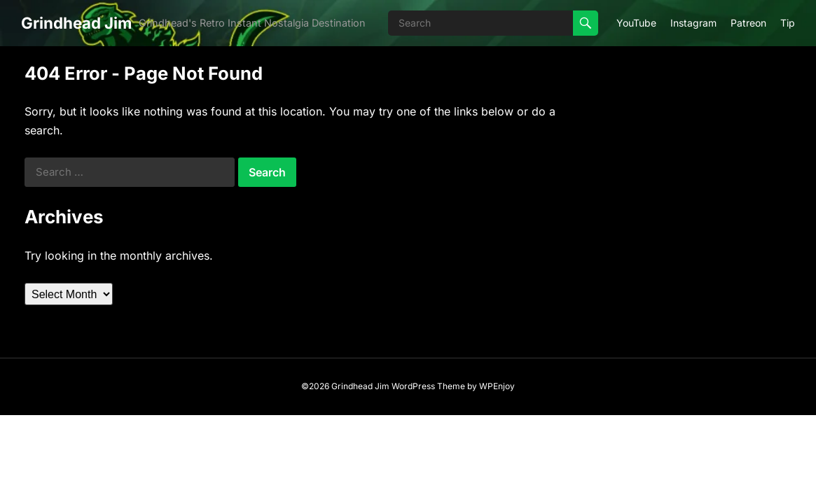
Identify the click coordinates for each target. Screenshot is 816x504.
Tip (788, 23)
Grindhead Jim (76, 23)
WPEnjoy (497, 386)
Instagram (693, 23)
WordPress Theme (428, 386)
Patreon (748, 23)
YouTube (636, 23)
